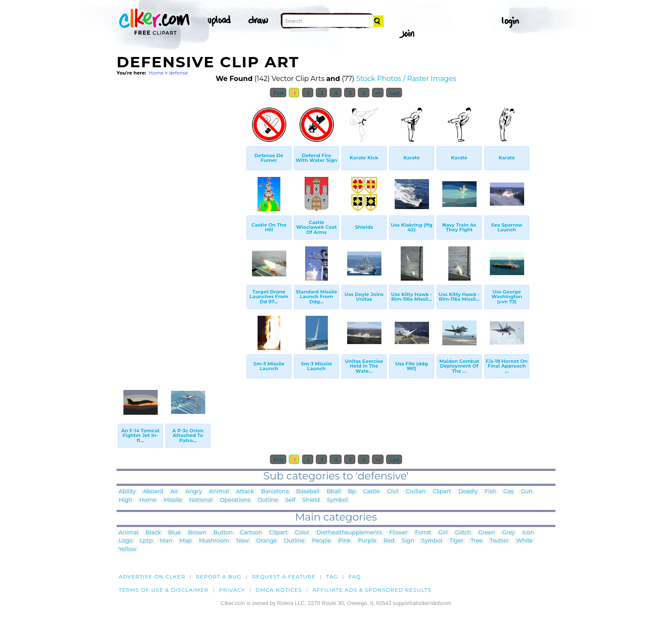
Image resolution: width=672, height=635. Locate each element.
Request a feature (284, 577)
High (125, 500)
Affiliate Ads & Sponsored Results (372, 590)
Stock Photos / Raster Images (406, 79)
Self (290, 500)
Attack (245, 492)
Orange (267, 541)
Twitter (499, 541)
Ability (127, 492)
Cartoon (251, 533)
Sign (408, 541)
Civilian (416, 492)
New (243, 541)
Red (389, 541)
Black (153, 533)
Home (156, 73)
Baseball (308, 492)
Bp (352, 492)
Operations (235, 500)
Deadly (468, 492)
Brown (197, 533)
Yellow (127, 550)
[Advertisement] (181, 231)
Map (186, 541)
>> (378, 93)
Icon (528, 533)
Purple (367, 541)
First (278, 93)
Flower (398, 533)
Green (487, 533)
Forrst (423, 533)
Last (394, 93)
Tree (477, 541)
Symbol (337, 500)
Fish (490, 492)
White (524, 541)
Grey (508, 533)
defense (178, 73)
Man (166, 541)
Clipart (442, 492)
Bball (334, 492)
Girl (443, 533)
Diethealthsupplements (349, 533)
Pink (344, 541)
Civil (393, 492)
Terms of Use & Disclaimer (164, 590)
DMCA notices (279, 590)
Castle (371, 492)
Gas (509, 492)
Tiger (456, 541)
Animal (219, 492)
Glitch (463, 533)
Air (174, 492)
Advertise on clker (152, 577)
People (322, 541)
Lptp (146, 541)
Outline (268, 500)
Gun (526, 492)
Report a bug (219, 577)
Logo (126, 541)
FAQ (355, 577)
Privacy (232, 590)
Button (223, 533)
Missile (173, 500)
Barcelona (275, 492)
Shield (311, 500)
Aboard (153, 492)
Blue (174, 533)
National (201, 500)
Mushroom (214, 541)
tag (332, 577)
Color (302, 533)
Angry (194, 492)
